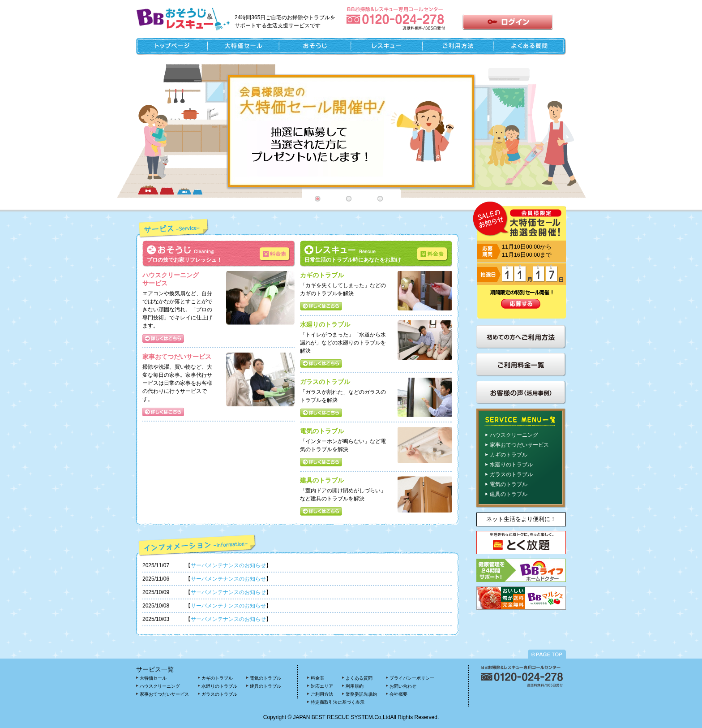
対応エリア (322, 686)
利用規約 (355, 686)
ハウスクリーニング (514, 435)
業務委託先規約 (361, 694)
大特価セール (153, 678)
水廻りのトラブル (511, 465)
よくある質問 (359, 678)
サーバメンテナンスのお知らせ (228, 565)
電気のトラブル (509, 484)
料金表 (317, 678)
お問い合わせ (403, 686)
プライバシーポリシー (412, 678)
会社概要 (398, 694)
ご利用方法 (322, 694)
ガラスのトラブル (511, 474)
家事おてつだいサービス (519, 445)
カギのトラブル (509, 455)
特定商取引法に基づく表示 (338, 702)
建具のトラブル (509, 494)
